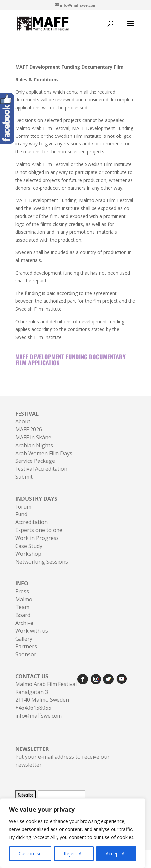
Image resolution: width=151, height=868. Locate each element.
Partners (26, 646)
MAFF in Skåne (33, 437)
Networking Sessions (42, 562)
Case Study (29, 546)
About (23, 421)
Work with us (32, 631)
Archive (24, 623)
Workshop (28, 554)
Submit (24, 477)
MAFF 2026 (29, 429)
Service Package (35, 461)
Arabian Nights (34, 445)
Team (22, 607)
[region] (73, 833)
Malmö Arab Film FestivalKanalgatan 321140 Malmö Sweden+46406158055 (46, 692)
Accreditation (31, 522)
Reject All (74, 854)
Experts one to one (39, 530)
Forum (23, 507)
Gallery (24, 639)
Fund (21, 514)
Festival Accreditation (41, 469)
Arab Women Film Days (44, 453)
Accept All (116, 854)
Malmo (24, 599)
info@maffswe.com (38, 716)
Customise (30, 854)
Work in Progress (37, 538)
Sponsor (26, 654)
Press (22, 591)
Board (23, 615)
